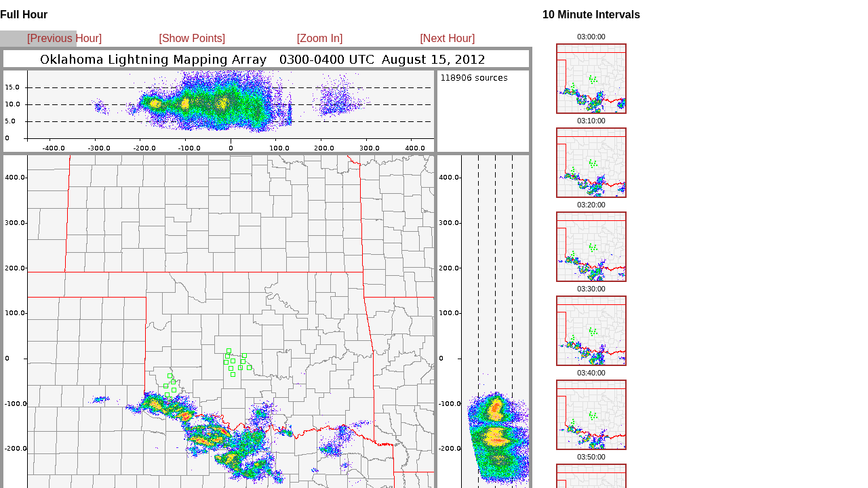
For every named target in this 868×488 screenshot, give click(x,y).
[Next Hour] (447, 38)
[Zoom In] (320, 38)
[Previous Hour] (64, 38)
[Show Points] (192, 38)
